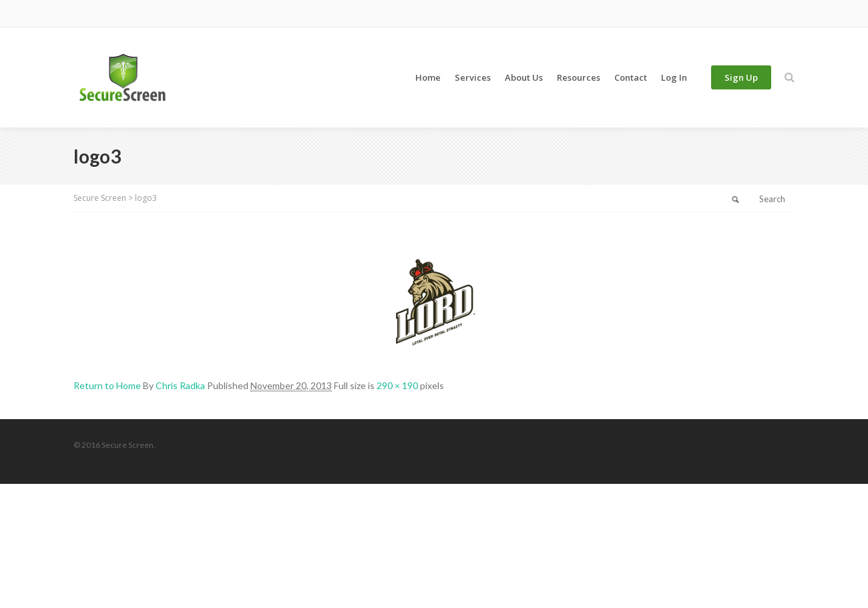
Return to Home (107, 385)
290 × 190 (397, 385)
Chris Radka (180, 385)
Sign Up (741, 77)
